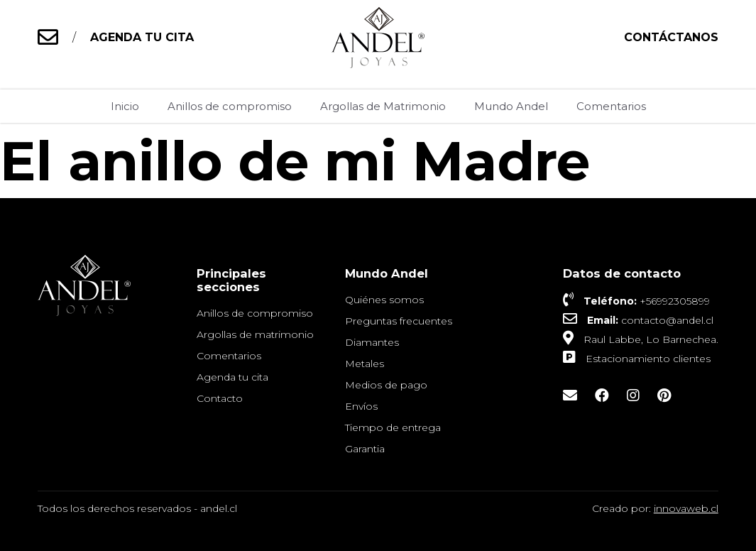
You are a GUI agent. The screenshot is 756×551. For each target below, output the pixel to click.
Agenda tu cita (232, 377)
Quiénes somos (384, 300)
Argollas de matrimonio (255, 334)
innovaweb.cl (686, 508)
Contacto (220, 398)
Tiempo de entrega (393, 427)
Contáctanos (671, 37)
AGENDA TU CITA (142, 37)
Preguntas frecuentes (399, 321)
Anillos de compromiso (230, 106)
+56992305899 (675, 301)
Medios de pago (386, 385)
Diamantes (372, 342)
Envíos (361, 406)
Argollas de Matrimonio (383, 106)
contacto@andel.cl (667, 320)
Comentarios (611, 106)
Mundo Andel (511, 106)
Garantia (365, 449)
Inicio (125, 106)
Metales (365, 364)
